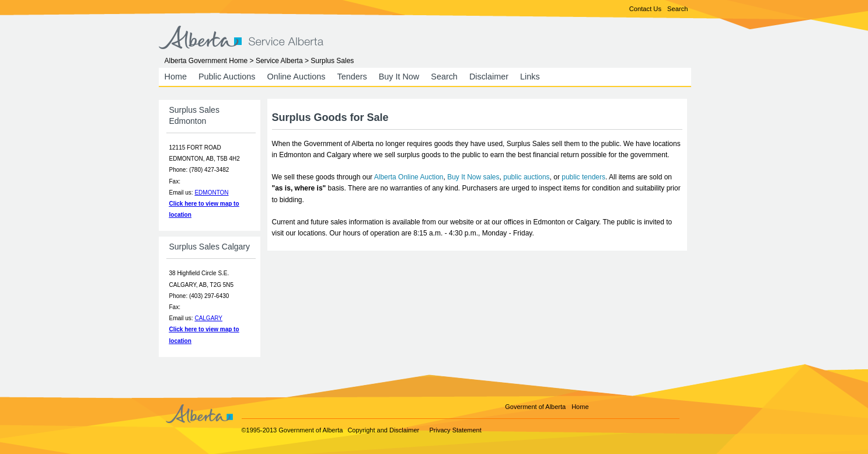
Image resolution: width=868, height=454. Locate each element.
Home (176, 77)
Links (530, 77)
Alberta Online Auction (409, 177)
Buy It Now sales (473, 177)
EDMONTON (211, 193)
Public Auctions (227, 77)
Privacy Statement (456, 430)
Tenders (352, 77)
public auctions (526, 177)
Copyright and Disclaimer (383, 430)
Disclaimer (489, 77)
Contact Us (645, 9)
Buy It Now (399, 77)
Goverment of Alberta (535, 407)
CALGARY (208, 318)
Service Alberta (279, 61)
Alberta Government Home (206, 61)
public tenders (583, 177)
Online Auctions (296, 77)
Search (677, 9)
